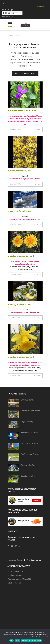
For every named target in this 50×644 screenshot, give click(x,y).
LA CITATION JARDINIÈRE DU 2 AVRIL (21, 357)
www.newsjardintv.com (16, 560)
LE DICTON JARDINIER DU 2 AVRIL (20, 305)
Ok (11, 641)
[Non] (47, 637)
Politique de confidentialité (19, 579)
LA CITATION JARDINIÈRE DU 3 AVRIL (21, 256)
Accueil (11, 36)
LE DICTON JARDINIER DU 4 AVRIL (20, 171)
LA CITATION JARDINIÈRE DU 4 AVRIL (22, 111)
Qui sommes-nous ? (16, 571)
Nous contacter (14, 583)
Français (9, 13)
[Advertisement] (25, 612)
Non (17, 641)
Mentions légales (15, 575)
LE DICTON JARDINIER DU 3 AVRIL (20, 211)
